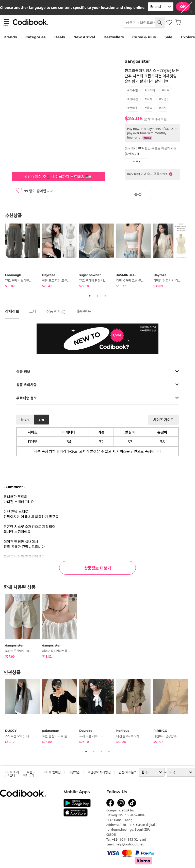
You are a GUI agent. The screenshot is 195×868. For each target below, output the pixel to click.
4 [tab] (109, 752)
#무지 (149, 99)
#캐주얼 (133, 90)
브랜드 (31, 772)
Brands (10, 37)
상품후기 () (56, 311)
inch (25, 420)
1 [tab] (90, 296)
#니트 (166, 90)
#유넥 (149, 108)
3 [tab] (105, 296)
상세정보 (12, 311)
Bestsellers (114, 37)
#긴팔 (163, 108)
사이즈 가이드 (163, 420)
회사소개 (28, 775)
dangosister (137, 61)
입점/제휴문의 (128, 772)
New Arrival (84, 37)
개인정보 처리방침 (99, 772)
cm (41, 420)
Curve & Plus (144, 37)
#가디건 (133, 99)
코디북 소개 (11, 772)
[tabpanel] (24, 257)
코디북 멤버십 (52, 772)
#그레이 (150, 90)
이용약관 (74, 772)
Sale (168, 37)
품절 (138, 195)
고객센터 (9, 775)
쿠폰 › (136, 162)
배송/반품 (83, 311)
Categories (35, 37)
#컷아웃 (133, 108)
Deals (60, 37)
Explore (188, 37)
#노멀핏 (164, 99)
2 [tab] (97, 296)
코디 (33, 311)
